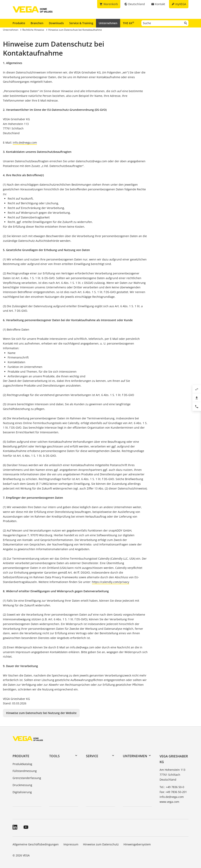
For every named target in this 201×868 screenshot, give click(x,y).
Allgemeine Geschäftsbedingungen (36, 844)
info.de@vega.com (25, 143)
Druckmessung (22, 785)
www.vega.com (169, 802)
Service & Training (81, 23)
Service (92, 756)
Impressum (71, 844)
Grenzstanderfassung (27, 778)
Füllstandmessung (25, 771)
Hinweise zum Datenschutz (101, 844)
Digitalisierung (22, 792)
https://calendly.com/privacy (111, 582)
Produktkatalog (22, 764)
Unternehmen (108, 23)
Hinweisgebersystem (137, 844)
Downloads (56, 23)
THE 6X (128, 23)
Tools (54, 756)
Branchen (37, 23)
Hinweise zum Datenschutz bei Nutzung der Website (41, 713)
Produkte (19, 23)
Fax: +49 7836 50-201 (173, 792)
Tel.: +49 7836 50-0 (172, 787)
